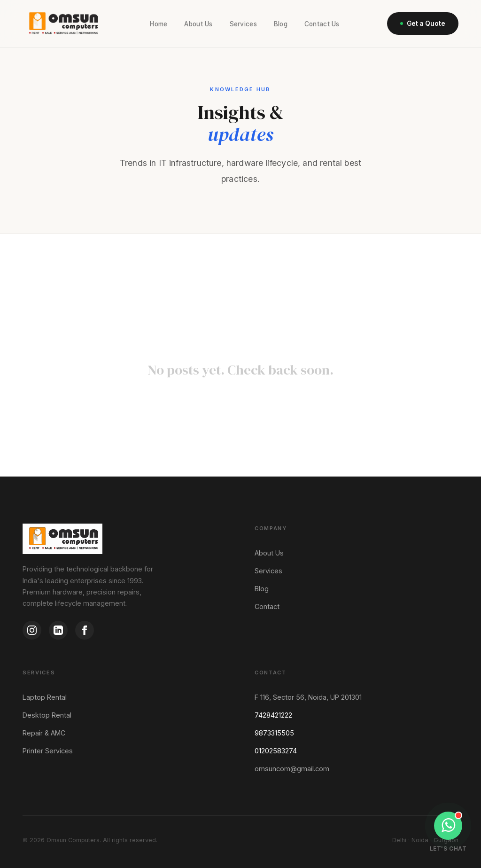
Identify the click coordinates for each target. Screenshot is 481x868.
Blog (281, 24)
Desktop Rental (47, 715)
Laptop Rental (45, 697)
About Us (198, 24)
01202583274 (276, 751)
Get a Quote (423, 23)
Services (243, 24)
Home (159, 24)
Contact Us (322, 24)
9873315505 (274, 733)
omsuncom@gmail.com (292, 769)
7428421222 (273, 715)
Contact (267, 606)
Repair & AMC (44, 733)
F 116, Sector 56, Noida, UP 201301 (308, 697)
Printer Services (48, 751)
